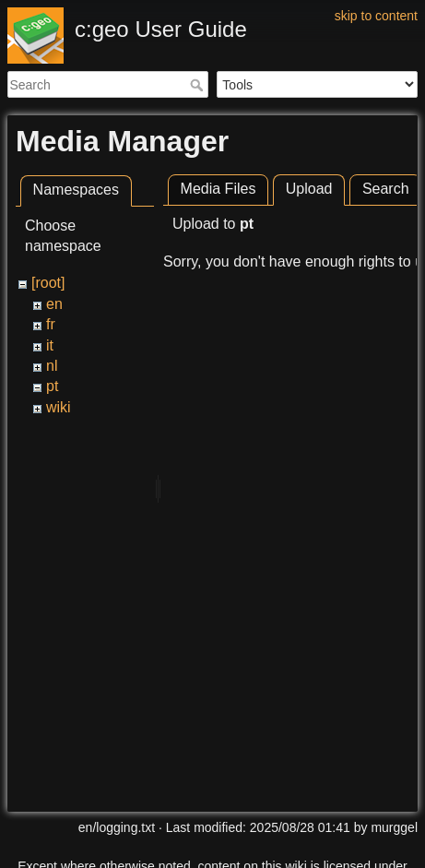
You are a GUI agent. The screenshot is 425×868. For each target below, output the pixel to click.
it (50, 345)
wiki (59, 407)
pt (52, 386)
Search (199, 85)
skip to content (376, 16)
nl (52, 366)
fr (51, 324)
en (54, 304)
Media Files (218, 189)
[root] (48, 283)
